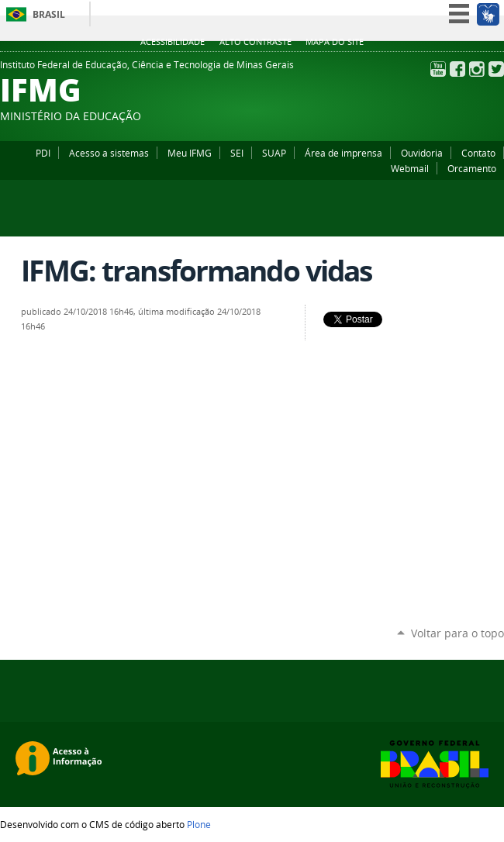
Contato (478, 153)
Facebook (457, 69)
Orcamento (472, 168)
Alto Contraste (255, 42)
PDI (43, 153)
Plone (199, 824)
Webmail (410, 168)
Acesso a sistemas (109, 153)
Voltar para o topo (457, 633)
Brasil (49, 14)
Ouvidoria (422, 153)
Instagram (477, 69)
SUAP (274, 153)
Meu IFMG (190, 153)
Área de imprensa (343, 153)
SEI (237, 153)
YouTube (438, 69)
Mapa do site (335, 42)
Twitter (496, 69)
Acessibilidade (173, 42)
